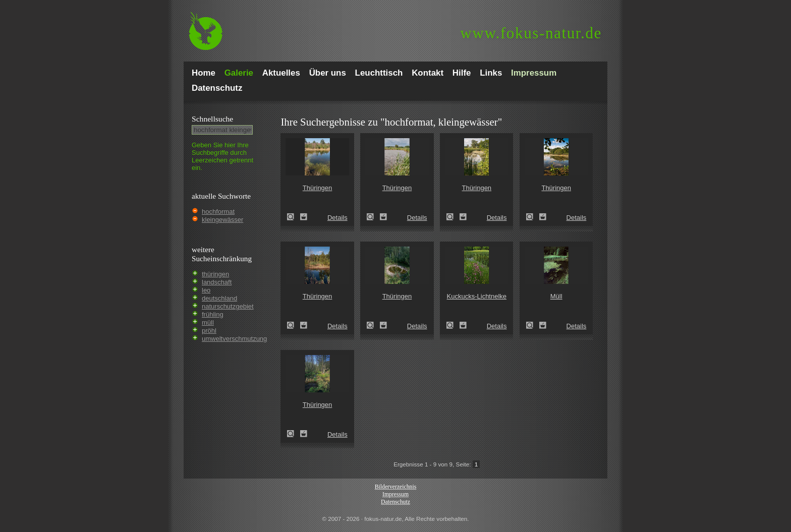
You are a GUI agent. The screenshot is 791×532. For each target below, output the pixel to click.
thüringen (215, 274)
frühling (213, 314)
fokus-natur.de (531, 33)
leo (206, 290)
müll (208, 322)
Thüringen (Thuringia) (294, 217)
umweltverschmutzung (234, 339)
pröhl (209, 331)
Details (337, 218)
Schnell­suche (212, 119)
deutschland (219, 298)
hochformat (218, 212)
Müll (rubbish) (533, 325)
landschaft (217, 282)
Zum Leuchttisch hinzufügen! (304, 217)
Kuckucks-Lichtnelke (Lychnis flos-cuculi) (453, 325)
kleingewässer (222, 220)
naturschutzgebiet (228, 306)
